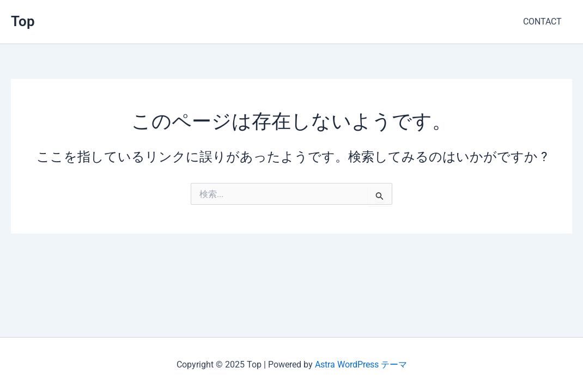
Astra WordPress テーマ (361, 365)
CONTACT (544, 22)
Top (23, 21)
